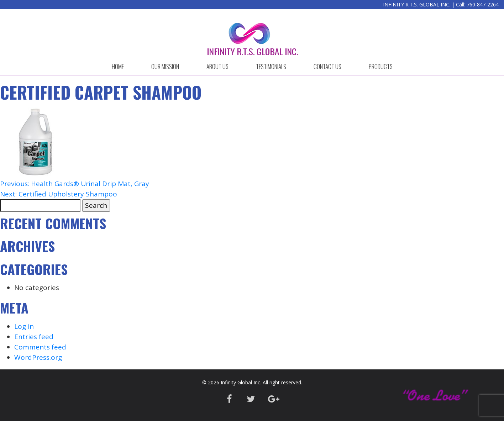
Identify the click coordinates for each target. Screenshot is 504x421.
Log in (24, 326)
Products (381, 66)
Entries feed (34, 337)
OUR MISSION (165, 66)
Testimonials (271, 66)
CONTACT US (327, 66)
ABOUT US (217, 66)
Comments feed (40, 347)
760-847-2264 (483, 4)
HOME (118, 66)
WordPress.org (38, 357)
